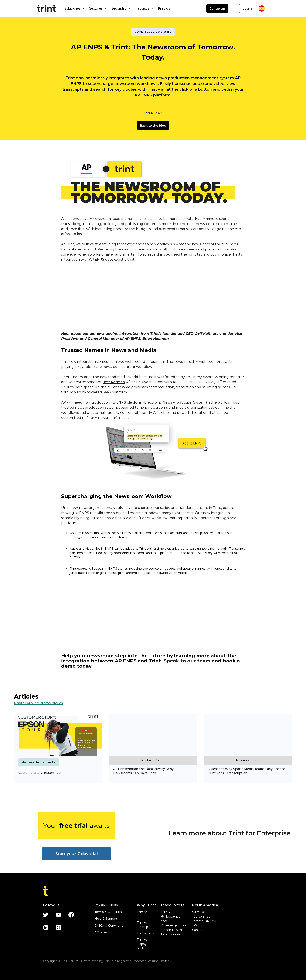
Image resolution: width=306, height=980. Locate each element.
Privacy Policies (106, 905)
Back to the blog (153, 126)
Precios (164, 8)
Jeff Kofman (114, 382)
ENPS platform (129, 402)
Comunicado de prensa (153, 32)
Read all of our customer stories (38, 703)
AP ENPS (97, 259)
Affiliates (101, 932)
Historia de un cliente (39, 762)
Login (247, 8)
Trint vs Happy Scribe (142, 944)
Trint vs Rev (146, 933)
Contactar (217, 8)
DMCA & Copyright (109, 926)
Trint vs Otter (142, 914)
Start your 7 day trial (77, 854)
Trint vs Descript (143, 925)
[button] (75, 8)
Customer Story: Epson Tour (40, 773)
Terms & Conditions (109, 912)
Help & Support (106, 919)
